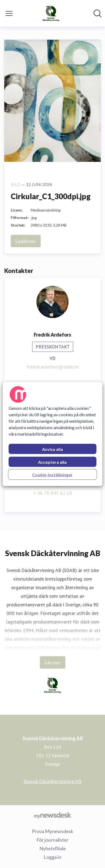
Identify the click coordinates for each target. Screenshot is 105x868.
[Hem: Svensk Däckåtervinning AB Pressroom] (51, 13)
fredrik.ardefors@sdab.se (52, 367)
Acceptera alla (52, 462)
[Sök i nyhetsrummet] (97, 13)
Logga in (52, 857)
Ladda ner (26, 241)
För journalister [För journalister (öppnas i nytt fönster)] (52, 840)
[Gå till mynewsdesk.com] (52, 815)
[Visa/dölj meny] (9, 13)
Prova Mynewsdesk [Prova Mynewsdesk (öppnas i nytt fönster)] (52, 831)
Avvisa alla (52, 449)
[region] (52, 434)
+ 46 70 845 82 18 (53, 493)
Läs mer (53, 662)
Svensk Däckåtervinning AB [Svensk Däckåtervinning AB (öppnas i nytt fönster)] (52, 781)
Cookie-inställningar (52, 475)
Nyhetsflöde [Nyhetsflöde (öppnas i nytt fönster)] (53, 848)
